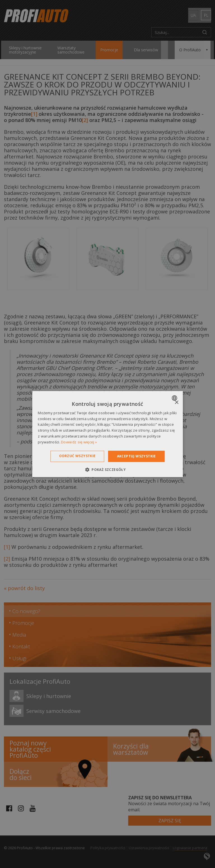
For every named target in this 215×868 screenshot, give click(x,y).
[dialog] (107, 434)
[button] (107, 469)
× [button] (177, 403)
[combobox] (175, 398)
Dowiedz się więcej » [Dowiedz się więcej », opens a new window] (79, 442)
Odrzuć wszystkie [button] (77, 456)
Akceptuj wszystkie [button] (136, 456)
